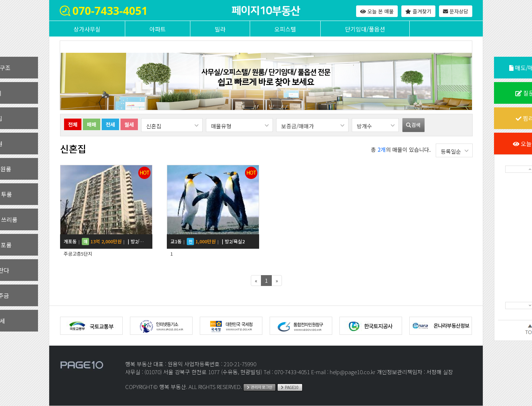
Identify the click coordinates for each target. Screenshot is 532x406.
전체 (73, 124)
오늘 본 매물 (377, 11)
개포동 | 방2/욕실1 (104, 242)
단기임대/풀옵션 (365, 29)
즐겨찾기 (418, 11)
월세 (129, 124)
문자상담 (456, 11)
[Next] (277, 281)
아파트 (158, 29)
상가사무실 (87, 29)
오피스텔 (285, 29)
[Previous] (256, 281)
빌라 (220, 29)
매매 (92, 124)
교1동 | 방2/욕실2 (208, 242)
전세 (110, 124)
